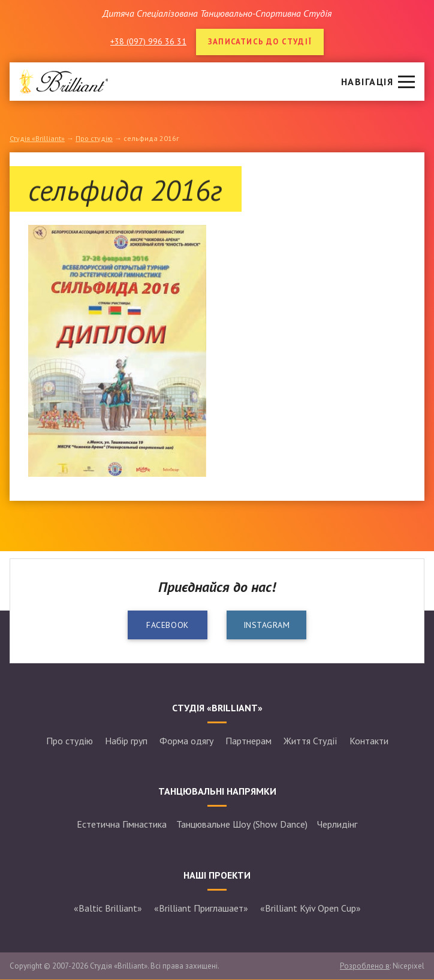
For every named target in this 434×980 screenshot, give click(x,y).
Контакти (369, 741)
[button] (378, 82)
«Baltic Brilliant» (108, 908)
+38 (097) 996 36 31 (148, 41)
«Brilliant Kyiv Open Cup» (311, 908)
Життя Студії (311, 741)
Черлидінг (337, 824)
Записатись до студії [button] (260, 42)
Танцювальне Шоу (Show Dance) (242, 824)
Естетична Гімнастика (122, 824)
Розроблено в (365, 966)
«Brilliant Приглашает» (201, 908)
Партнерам (248, 741)
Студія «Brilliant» (37, 138)
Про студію (94, 138)
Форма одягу (186, 741)
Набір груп (126, 741)
